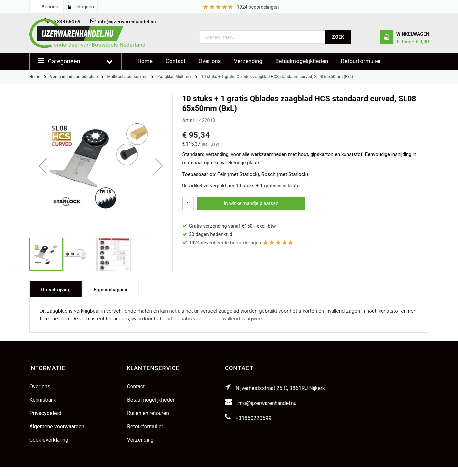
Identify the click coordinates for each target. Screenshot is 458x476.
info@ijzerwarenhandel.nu (267, 403)
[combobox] (263, 37)
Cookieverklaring (49, 440)
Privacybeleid (45, 413)
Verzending (248, 61)
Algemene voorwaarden (57, 426)
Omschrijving (56, 287)
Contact (176, 61)
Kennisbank (43, 400)
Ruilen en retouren (148, 413)
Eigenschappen (110, 287)
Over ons (210, 61)
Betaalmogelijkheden (302, 61)
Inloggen (85, 7)
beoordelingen (258, 7)
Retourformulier (361, 61)
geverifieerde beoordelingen (225, 243)
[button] (43, 165)
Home (145, 61)
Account (51, 7)
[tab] (56, 289)
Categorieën (64, 61)
